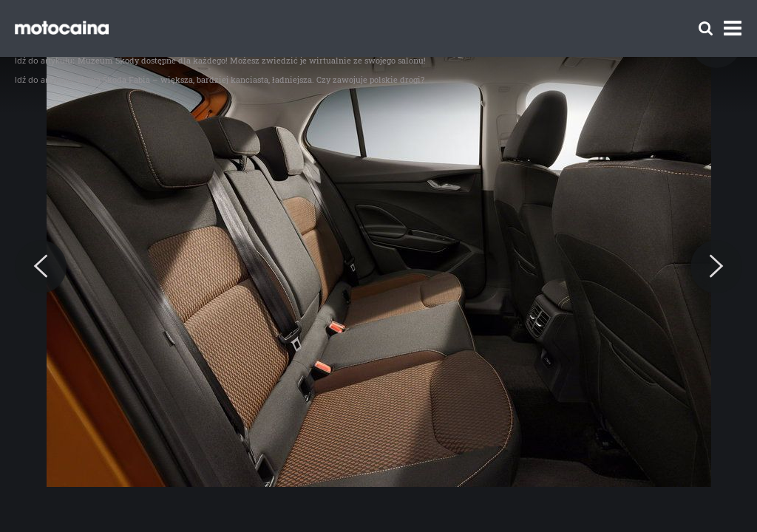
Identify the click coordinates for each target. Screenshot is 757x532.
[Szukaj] (706, 28)
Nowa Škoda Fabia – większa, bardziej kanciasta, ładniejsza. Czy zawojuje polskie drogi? (251, 79)
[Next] (716, 267)
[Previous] (41, 267)
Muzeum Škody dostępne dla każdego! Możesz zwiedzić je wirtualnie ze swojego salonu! (252, 60)
